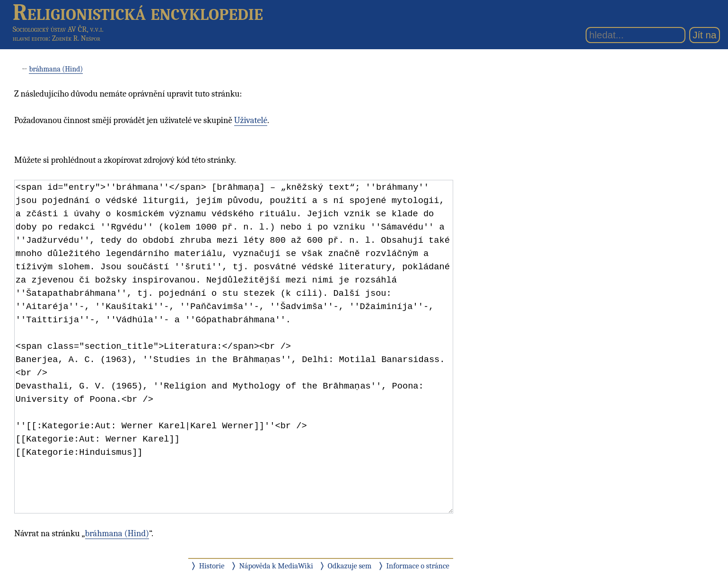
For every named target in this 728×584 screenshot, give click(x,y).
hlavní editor (31, 38)
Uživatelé (251, 120)
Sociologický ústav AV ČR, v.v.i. (58, 29)
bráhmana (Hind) (56, 69)
